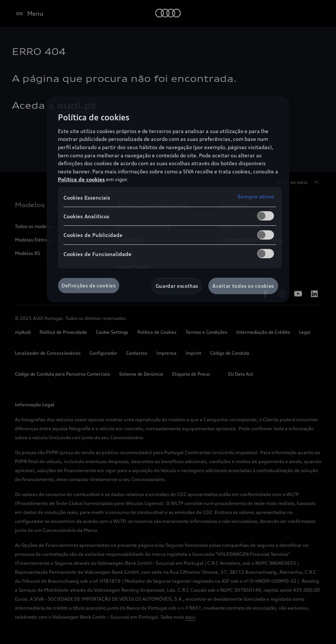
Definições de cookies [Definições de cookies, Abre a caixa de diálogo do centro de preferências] (89, 286)
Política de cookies (81, 179)
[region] (168, 199)
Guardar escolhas (177, 286)
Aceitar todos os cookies (243, 286)
